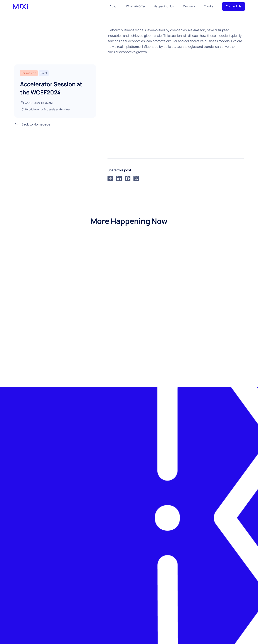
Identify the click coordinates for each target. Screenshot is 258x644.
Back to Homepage (36, 124)
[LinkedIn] (119, 178)
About (114, 6)
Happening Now (164, 6)
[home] (20, 6)
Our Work (189, 6)
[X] (136, 178)
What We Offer (136, 6)
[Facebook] (128, 178)
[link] (110, 178)
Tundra (209, 6)
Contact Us (234, 6)
